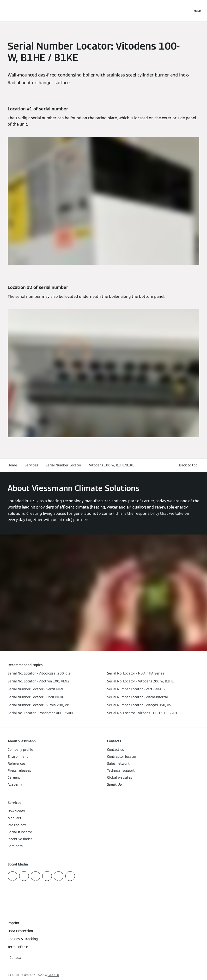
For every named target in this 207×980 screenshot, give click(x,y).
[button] (189, 465)
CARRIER (53, 975)
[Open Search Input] (187, 11)
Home (12, 465)
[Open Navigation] (197, 11)
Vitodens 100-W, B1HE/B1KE (112, 465)
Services (31, 465)
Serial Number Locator (64, 465)
